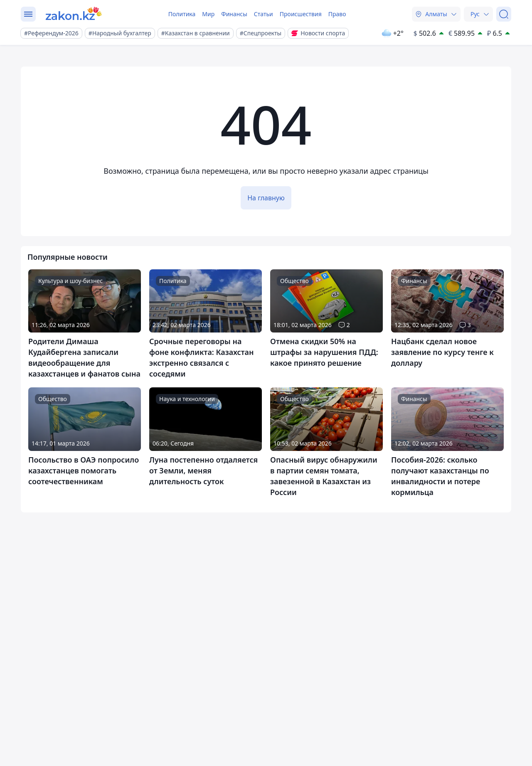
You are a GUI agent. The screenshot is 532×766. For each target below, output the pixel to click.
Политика (182, 14)
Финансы (234, 14)
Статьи (264, 14)
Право (337, 14)
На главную (266, 198)
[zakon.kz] (74, 14)
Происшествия (301, 14)
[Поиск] (504, 14)
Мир (208, 14)
